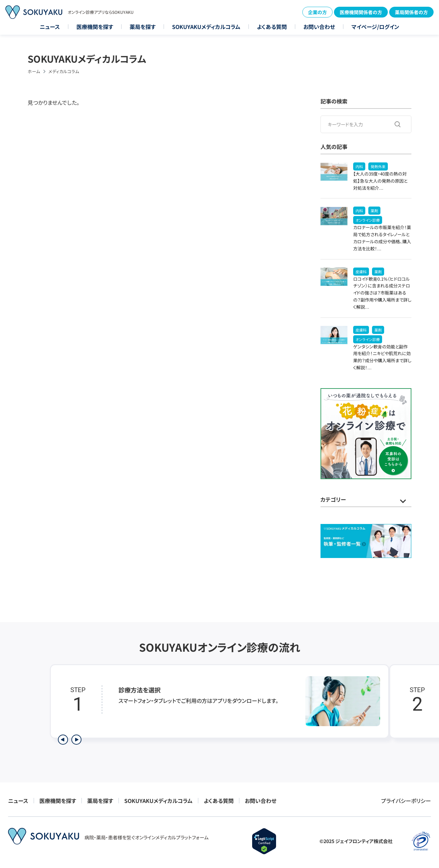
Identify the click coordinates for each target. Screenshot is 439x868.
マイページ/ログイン (375, 27)
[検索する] (398, 124)
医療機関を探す (95, 27)
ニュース (50, 27)
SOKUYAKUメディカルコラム (206, 27)
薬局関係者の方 (411, 12)
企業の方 (317, 12)
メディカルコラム (64, 71)
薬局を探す (143, 27)
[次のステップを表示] (76, 740)
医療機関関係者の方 (361, 12)
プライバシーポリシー (406, 801)
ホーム (34, 71)
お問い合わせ (319, 27)
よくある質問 (272, 27)
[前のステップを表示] (63, 740)
